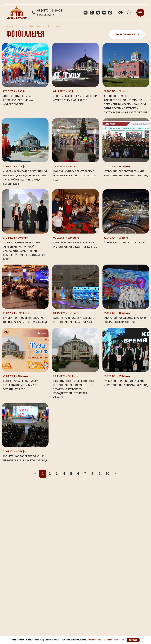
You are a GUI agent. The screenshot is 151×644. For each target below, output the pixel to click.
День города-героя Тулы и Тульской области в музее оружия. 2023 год (21, 385)
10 (107, 474)
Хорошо (133, 640)
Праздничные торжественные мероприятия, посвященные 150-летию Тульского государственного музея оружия (74, 389)
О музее (22, 26)
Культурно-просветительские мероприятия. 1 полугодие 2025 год (74, 176)
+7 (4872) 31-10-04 (49, 11)
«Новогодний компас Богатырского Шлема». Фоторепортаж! (18, 100)
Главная (10, 26)
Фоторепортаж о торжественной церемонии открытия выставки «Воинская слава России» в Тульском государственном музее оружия (125, 104)
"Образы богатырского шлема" (124, 243)
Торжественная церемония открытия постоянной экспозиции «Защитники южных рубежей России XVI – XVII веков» (25, 251)
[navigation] (140, 12)
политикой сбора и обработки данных (106, 640)
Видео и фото (37, 26)
